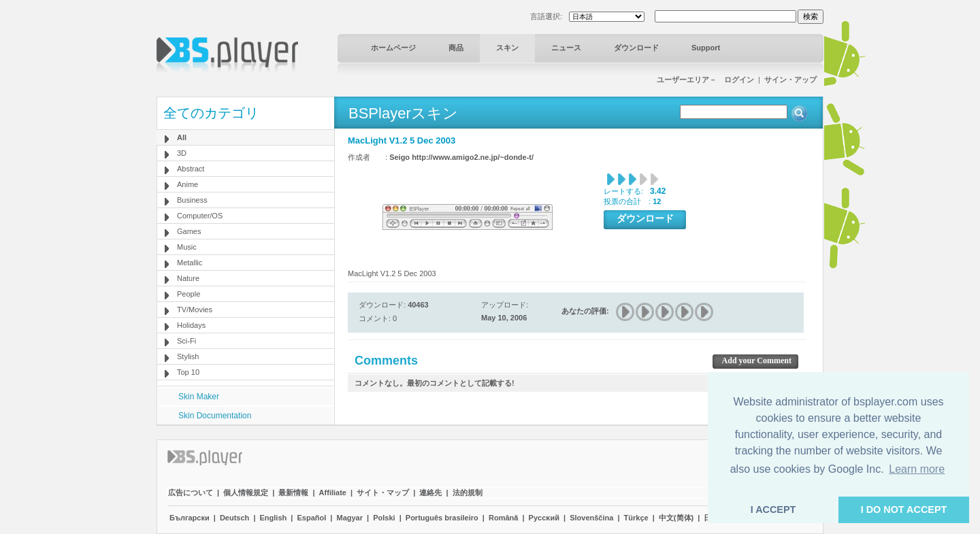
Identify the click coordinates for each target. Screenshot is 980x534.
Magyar (349, 518)
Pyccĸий (544, 518)
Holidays (191, 325)
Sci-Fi (186, 341)
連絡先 (430, 493)
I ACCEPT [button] (773, 510)
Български (190, 518)
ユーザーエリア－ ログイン (705, 80)
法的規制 (468, 493)
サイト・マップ (383, 493)
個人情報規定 (246, 493)
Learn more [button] (917, 469)
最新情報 (293, 493)
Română (503, 518)
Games (189, 231)
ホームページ (393, 48)
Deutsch (234, 518)
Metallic (190, 263)
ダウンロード (636, 48)
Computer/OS (200, 216)
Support (706, 48)
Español (311, 518)
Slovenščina (591, 518)
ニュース (566, 48)
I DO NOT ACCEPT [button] (904, 510)
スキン (507, 48)
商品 (456, 48)
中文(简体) (676, 518)
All (182, 137)
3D (182, 153)
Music (187, 247)
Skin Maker (199, 397)
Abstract (191, 169)
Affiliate (333, 493)
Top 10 (188, 372)
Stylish (188, 356)
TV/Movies (195, 310)
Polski (384, 518)
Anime (187, 184)
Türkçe (636, 518)
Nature (188, 278)
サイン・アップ (790, 80)
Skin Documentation (215, 416)
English (274, 518)
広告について (191, 493)
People (189, 294)
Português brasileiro (442, 518)
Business (192, 200)
